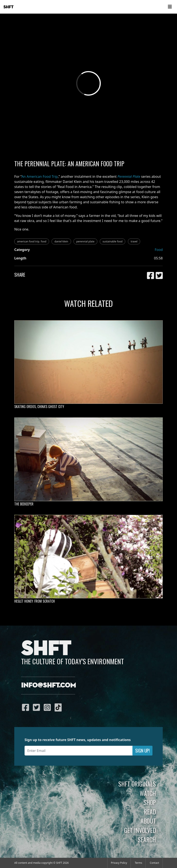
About (148, 821)
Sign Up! (142, 751)
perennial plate (85, 241)
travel (134, 241)
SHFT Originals (137, 784)
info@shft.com (49, 686)
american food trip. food (32, 241)
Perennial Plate (129, 176)
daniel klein (61, 241)
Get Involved (140, 830)
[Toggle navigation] (170, 7)
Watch (148, 793)
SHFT (9, 7)
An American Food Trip (39, 176)
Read (150, 812)
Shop (150, 802)
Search (147, 840)
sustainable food (113, 241)
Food (159, 250)
